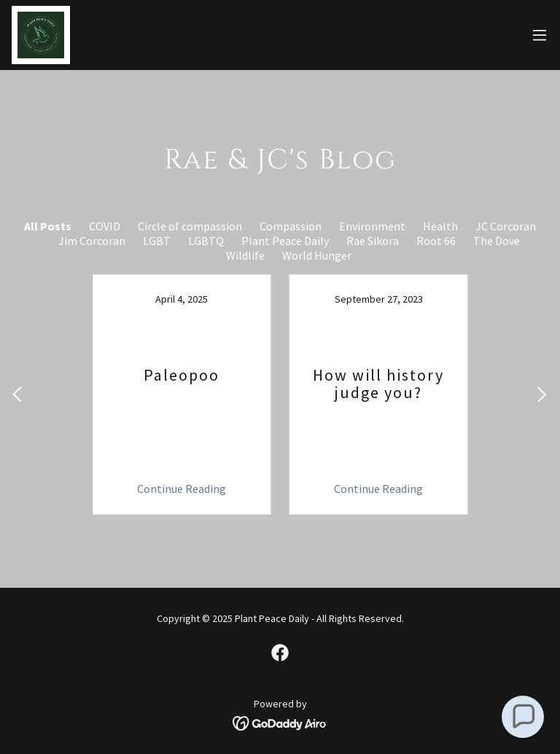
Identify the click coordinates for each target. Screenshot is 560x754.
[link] (41, 35)
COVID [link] (105, 226)
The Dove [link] (497, 241)
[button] (540, 35)
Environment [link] (372, 226)
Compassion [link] (291, 226)
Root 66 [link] (436, 241)
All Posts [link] (48, 226)
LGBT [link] (157, 241)
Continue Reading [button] (182, 489)
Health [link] (440, 226)
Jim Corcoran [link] (92, 241)
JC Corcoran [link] (506, 226)
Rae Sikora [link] (373, 241)
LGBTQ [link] (206, 241)
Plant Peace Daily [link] (285, 241)
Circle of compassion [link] (190, 226)
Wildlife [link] (245, 255)
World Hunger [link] (317, 255)
